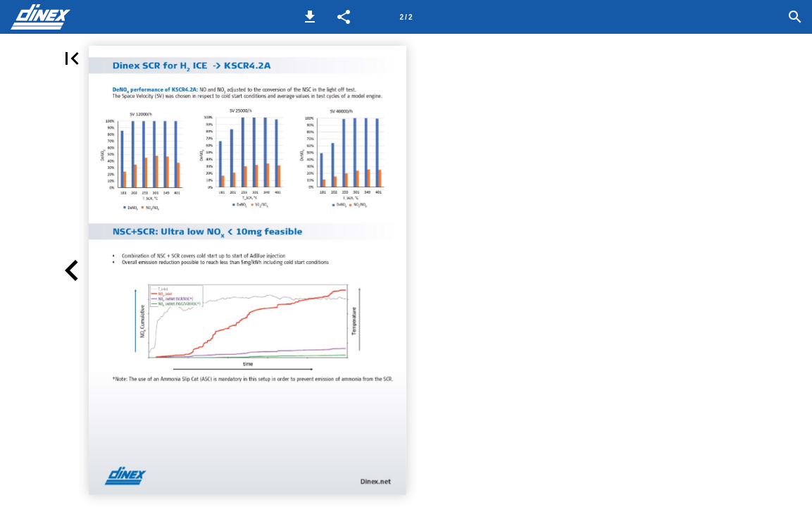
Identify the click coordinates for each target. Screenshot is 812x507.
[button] (310, 17)
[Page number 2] (406, 17)
